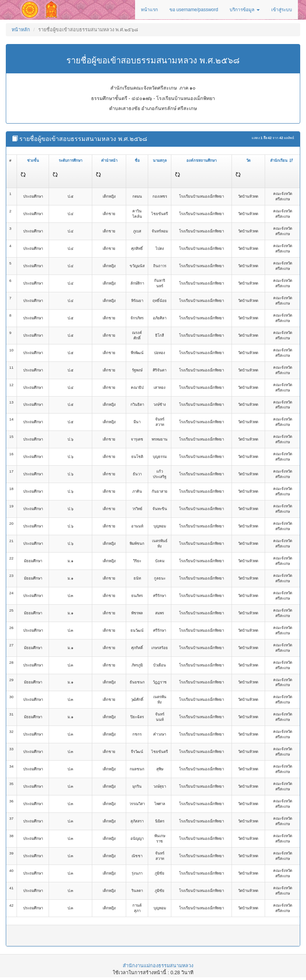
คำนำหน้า (109, 160)
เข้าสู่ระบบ (282, 10)
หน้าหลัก (21, 30)
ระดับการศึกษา (70, 160)
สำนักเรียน (281, 160)
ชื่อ (137, 160)
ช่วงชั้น (33, 160)
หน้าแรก (149, 10)
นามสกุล (160, 160)
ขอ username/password (194, 10)
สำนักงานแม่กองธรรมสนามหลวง (158, 966)
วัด (248, 160)
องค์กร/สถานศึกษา (202, 160)
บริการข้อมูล (244, 10)
